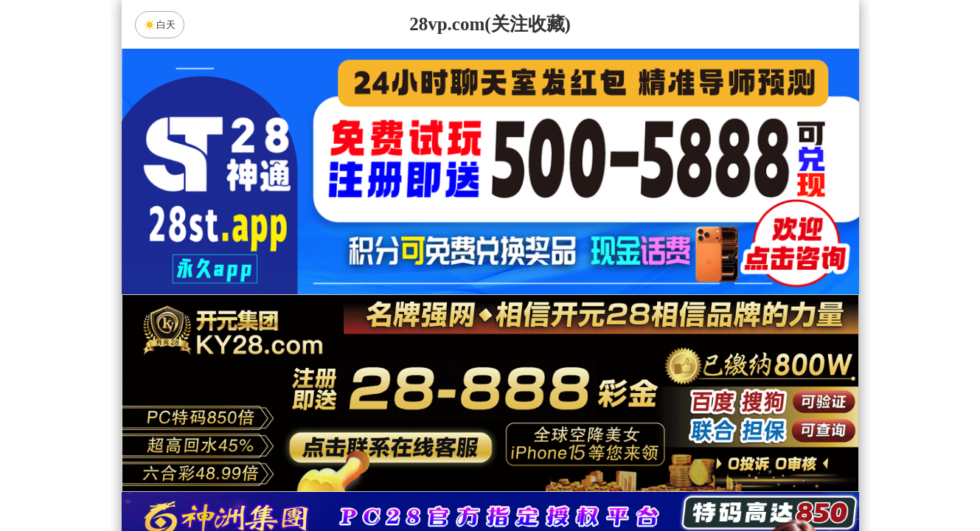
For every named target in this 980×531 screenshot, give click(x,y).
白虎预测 (366, 404)
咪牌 (593, 300)
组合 (350, 482)
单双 (630, 482)
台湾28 (537, 365)
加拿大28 (350, 365)
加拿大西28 (443, 365)
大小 (537, 482)
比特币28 (630, 365)
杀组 (443, 482)
